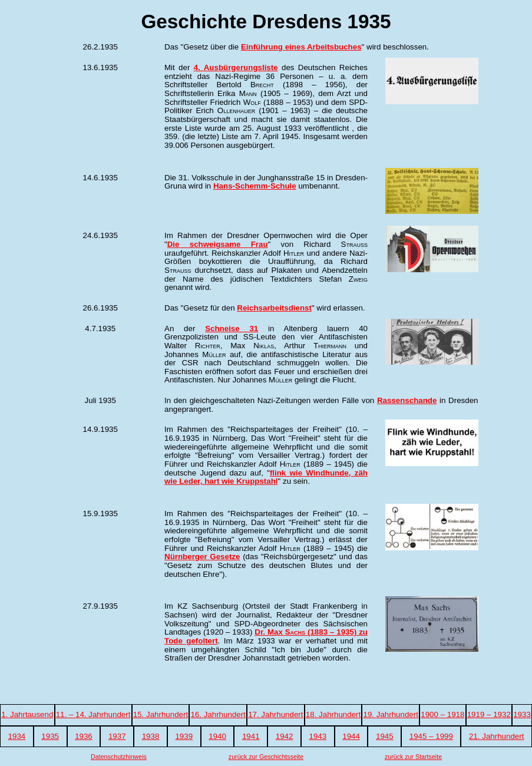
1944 (351, 736)
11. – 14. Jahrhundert (93, 714)
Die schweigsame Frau (218, 244)
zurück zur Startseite (413, 757)
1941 (251, 736)
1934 (17, 736)
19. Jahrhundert (391, 714)
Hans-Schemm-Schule (255, 186)
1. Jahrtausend (27, 714)
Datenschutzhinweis (119, 757)
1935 (50, 736)
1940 (217, 736)
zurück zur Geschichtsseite (266, 757)
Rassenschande (407, 400)
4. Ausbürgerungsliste (236, 67)
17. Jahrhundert (275, 714)
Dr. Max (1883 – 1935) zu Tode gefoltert (266, 636)
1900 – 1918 (442, 714)
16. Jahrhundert (218, 714)
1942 (285, 736)
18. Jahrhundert (333, 714)
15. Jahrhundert (161, 714)
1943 (318, 736)
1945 (385, 736)
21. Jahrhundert (496, 736)
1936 (84, 736)
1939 (184, 736)
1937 (117, 736)
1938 (151, 736)
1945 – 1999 (431, 736)
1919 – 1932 (489, 714)
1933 (522, 714)
